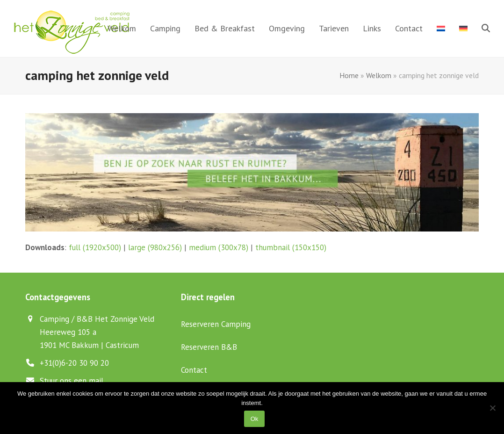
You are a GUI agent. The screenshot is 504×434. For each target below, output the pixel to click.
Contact (194, 370)
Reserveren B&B (209, 347)
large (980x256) (155, 247)
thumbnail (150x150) (291, 247)
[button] (486, 29)
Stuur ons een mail (72, 381)
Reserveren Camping (216, 324)
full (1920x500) (95, 247)
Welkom (379, 75)
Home (349, 75)
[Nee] (492, 408)
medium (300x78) (219, 247)
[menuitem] (441, 29)
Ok (255, 419)
